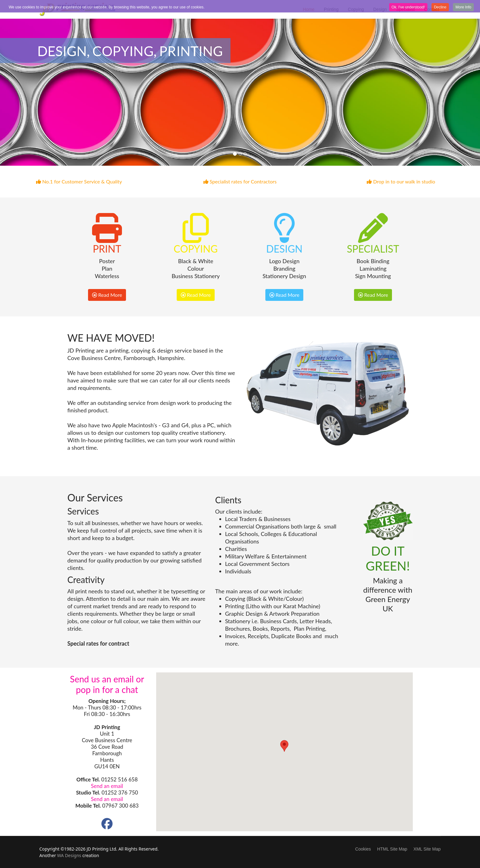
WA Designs (69, 855)
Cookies (363, 849)
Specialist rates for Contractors (240, 181)
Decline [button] (440, 7)
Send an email (107, 786)
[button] (284, 746)
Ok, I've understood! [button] (408, 7)
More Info (463, 7)
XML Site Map (427, 849)
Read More (107, 295)
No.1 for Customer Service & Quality (79, 181)
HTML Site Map (392, 849)
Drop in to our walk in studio (401, 181)
